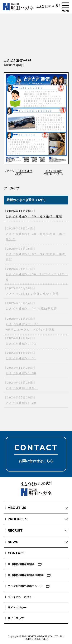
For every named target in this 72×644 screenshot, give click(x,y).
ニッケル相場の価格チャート (25, 586)
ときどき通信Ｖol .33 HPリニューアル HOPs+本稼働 (37, 327)
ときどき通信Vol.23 (24, 173)
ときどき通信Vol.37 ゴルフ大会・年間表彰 (36, 257)
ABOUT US (17, 508)
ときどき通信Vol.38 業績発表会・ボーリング (36, 237)
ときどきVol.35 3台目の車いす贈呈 (33, 294)
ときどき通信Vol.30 (21, 374)
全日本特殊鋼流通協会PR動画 (26, 575)
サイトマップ (16, 618)
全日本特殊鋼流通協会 (21, 564)
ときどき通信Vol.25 (53, 173)
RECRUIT (15, 530)
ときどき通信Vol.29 (21, 403)
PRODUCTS (18, 519)
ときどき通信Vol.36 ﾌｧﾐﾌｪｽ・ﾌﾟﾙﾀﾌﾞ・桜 (37, 277)
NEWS (13, 542)
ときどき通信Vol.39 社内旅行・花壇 (34, 217)
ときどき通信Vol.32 (21, 344)
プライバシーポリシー (21, 597)
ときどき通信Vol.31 (21, 359)
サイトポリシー (17, 608)
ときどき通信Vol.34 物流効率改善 (31, 309)
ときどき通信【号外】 (22, 389)
